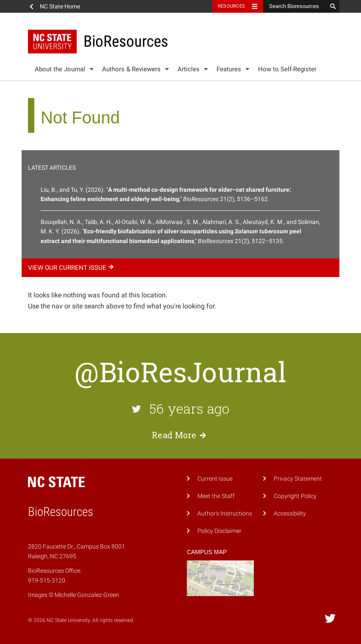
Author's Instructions (225, 514)
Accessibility (290, 514)
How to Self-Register (287, 69)
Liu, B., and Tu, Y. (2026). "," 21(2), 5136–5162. (166, 194)
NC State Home (60, 6)
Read (180, 435)
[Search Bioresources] (295, 6)
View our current (72, 268)
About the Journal (60, 69)
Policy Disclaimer (219, 531)
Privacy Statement (298, 479)
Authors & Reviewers (131, 69)
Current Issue (215, 479)
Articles (189, 69)
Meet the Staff (216, 496)
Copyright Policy (295, 496)
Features (229, 69)
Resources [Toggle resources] (231, 6)
